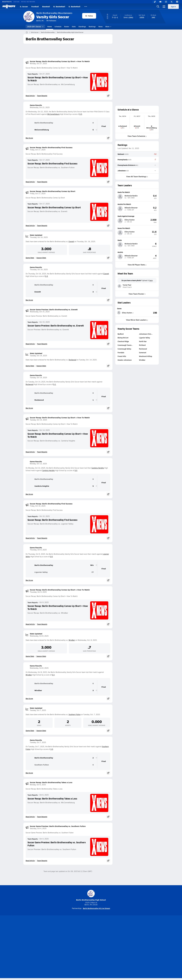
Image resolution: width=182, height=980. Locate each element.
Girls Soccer (35, 32)
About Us (40, 947)
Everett (71, 241)
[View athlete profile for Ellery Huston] (137, 216)
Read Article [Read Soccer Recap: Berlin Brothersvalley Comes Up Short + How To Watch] (30, 96)
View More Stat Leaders (137, 320)
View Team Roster (137, 294)
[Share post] (108, 96)
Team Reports (33, 74)
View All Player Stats (137, 265)
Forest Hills (122, 356)
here (151, 280)
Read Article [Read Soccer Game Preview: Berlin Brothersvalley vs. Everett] (30, 344)
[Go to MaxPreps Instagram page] (91, 938)
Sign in (173, 7)
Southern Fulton (75, 714)
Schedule (58, 26)
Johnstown (122, 171)
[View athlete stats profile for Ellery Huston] (127, 313)
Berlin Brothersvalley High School (91, 895)
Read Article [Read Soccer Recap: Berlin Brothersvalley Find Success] (30, 182)
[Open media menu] (164, 7)
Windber (72, 640)
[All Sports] (86, 7)
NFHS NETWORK (28, 2)
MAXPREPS (7, 2)
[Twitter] (172, 2)
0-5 (81, 114)
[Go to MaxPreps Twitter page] (99, 938)
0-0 (51, 557)
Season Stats (41, 258)
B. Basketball (59, 6)
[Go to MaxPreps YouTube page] (83, 938)
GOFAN (17, 2)
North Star (143, 341)
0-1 (55, 384)
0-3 (46, 276)
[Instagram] (166, 2)
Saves (119, 308)
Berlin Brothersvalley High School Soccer (70, 32)
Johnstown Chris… (146, 334)
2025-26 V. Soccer (35, 26)
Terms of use (90, 947)
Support (141, 947)
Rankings (92, 26)
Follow (89, 16)
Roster (67, 26)
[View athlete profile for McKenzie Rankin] (137, 192)
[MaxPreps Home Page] (27, 32)
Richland (142, 345)
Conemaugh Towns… (125, 345)
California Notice (106, 947)
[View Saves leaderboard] (147, 313)
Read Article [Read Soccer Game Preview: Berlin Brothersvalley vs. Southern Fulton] (30, 861)
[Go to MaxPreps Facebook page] (108, 938)
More (108, 26)
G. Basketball (74, 6)
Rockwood (72, 360)
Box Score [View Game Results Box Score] (29, 138)
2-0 (52, 749)
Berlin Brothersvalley (48, 32)
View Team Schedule (137, 136)
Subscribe (64, 947)
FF (93, 572)
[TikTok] (155, 2)
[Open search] (158, 7)
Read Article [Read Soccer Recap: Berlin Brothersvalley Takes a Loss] (30, 817)
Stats (74, 26)
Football (35, 6)
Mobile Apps (52, 947)
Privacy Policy (76, 947)
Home (50, 26)
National (121, 154)
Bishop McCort (123, 338)
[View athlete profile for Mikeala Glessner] (137, 204)
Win (92, 565)
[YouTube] (160, 2)
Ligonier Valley (38, 572)
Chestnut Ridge (123, 341)
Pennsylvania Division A (126, 165)
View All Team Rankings (137, 176)
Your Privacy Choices (125, 947)
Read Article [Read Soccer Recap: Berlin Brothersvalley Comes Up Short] (30, 226)
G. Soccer (24, 6)
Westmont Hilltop (146, 356)
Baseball (46, 6)
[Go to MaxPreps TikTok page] (74, 938)
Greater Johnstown (125, 360)
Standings (82, 26)
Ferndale (121, 352)
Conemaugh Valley (124, 349)
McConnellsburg (53, 114)
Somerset (143, 352)
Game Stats (30, 258)
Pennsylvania (123, 160)
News (101, 26)
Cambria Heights (98, 468)
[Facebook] (177, 2)
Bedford (121, 334)
